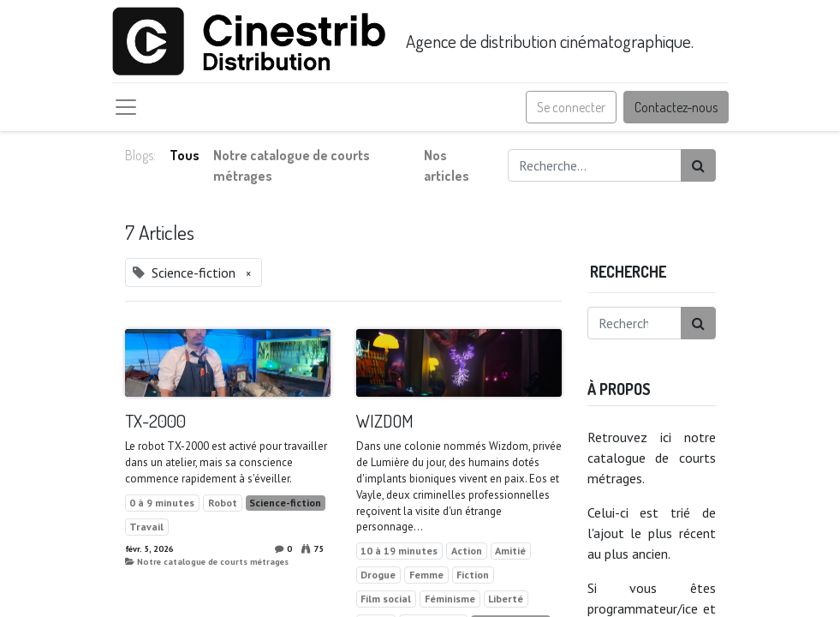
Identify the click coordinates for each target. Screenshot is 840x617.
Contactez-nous (676, 107)
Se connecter (571, 107)
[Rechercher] (698, 165)
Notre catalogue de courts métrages (213, 561)
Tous (185, 155)
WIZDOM (385, 421)
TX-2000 (155, 421)
